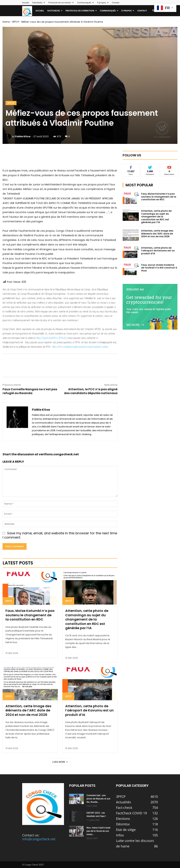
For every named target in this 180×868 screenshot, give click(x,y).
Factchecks (39, 2)
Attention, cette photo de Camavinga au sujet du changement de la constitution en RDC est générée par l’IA (87, 619)
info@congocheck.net (39, 839)
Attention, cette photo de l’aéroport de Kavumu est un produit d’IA (89, 710)
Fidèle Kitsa (23, 136)
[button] (153, 10)
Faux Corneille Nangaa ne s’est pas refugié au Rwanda (30, 391)
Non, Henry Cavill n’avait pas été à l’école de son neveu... (98, 831)
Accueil (25, 2)
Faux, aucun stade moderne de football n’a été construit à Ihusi (159, 268)
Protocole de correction (61, 2)
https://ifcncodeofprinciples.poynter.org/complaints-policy (80, 347)
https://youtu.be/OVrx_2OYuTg (51, 338)
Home (6, 22)
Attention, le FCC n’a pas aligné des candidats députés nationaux (91, 391)
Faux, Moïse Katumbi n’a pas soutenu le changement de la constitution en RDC (30, 615)
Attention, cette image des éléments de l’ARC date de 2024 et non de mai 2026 (28, 710)
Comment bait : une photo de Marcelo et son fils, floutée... (98, 799)
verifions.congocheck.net (59, 454)
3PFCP (16, 22)
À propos (103, 2)
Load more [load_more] (60, 762)
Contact (116, 2)
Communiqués (85, 2)
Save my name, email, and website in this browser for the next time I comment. (60, 535)
